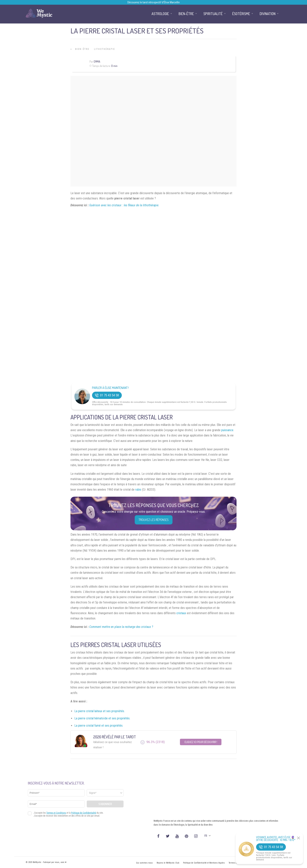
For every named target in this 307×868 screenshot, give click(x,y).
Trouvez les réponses (154, 520)
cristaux (181, 613)
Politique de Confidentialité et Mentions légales (204, 863)
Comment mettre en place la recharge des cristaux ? (121, 627)
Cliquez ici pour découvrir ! (201, 742)
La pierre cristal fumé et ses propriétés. (99, 726)
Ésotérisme (241, 14)
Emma (97, 61)
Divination (268, 14)
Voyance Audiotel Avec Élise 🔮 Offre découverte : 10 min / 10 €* (276, 839)
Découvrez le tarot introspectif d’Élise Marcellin (154, 2)
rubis (138, 490)
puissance (227, 430)
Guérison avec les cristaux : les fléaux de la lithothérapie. (124, 205)
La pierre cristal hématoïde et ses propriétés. (102, 718)
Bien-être (82, 49)
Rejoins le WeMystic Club (168, 863)
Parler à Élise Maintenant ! (110, 388)
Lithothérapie (104, 49)
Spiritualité (213, 14)
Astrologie (160, 14)
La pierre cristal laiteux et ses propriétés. (100, 711)
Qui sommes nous (144, 863)
